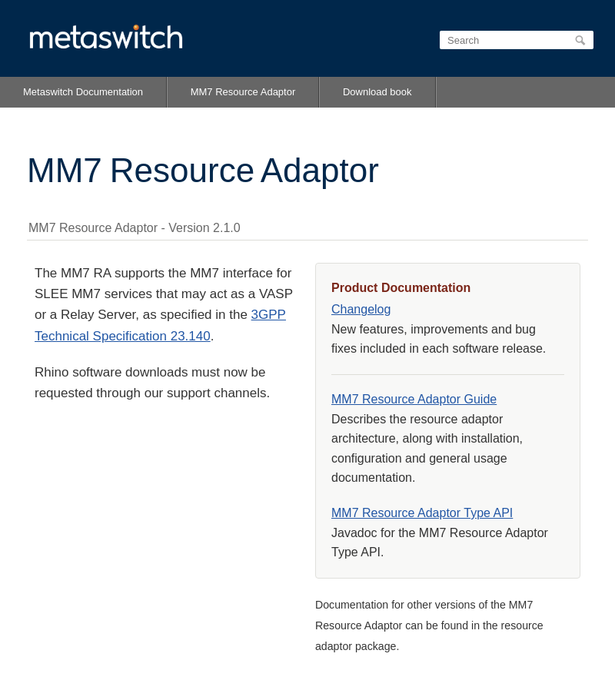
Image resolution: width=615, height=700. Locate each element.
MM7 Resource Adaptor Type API (422, 513)
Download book (377, 92)
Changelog (361, 309)
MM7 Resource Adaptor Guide (414, 399)
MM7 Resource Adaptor (243, 92)
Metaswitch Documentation (83, 92)
